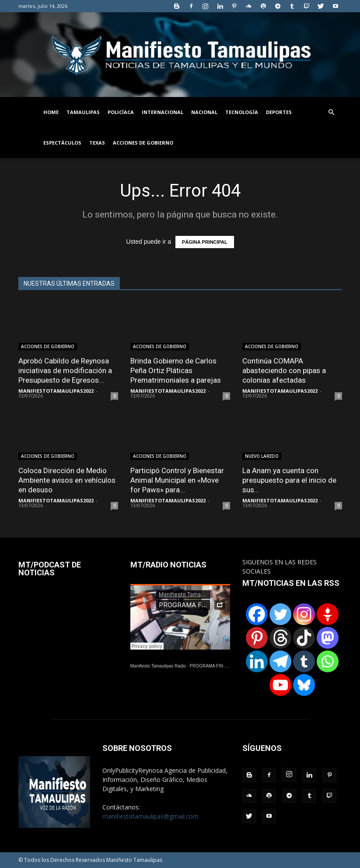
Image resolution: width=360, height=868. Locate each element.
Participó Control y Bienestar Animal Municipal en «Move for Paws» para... (177, 480)
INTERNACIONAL (163, 112)
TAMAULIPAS (83, 112)
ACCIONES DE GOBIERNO (143, 143)
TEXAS (97, 143)
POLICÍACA (121, 112)
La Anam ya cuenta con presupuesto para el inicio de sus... (289, 480)
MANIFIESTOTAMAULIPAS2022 (56, 391)
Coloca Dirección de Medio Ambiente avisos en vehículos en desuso (67, 480)
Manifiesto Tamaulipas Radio (158, 666)
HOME (51, 112)
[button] (332, 112)
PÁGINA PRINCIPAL (205, 242)
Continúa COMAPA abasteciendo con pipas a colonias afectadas (284, 370)
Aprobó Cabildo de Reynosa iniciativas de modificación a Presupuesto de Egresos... (65, 370)
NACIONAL (204, 112)
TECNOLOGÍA (242, 112)
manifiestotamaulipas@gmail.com (150, 816)
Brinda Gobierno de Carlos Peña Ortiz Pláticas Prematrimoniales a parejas (176, 370)
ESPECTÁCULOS (62, 143)
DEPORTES (279, 112)
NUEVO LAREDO (262, 456)
